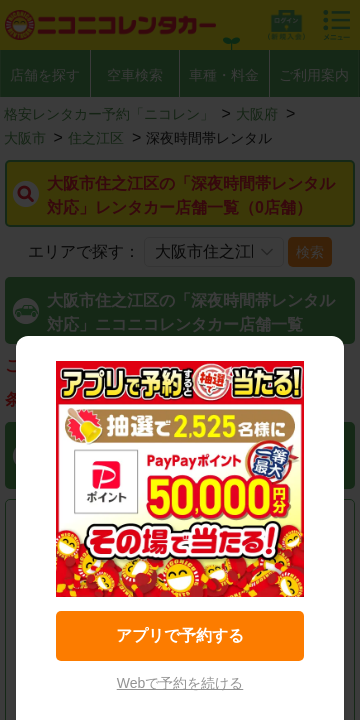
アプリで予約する (180, 635)
